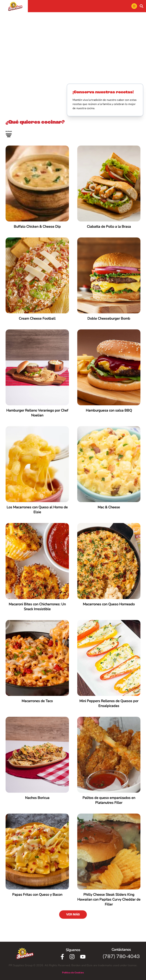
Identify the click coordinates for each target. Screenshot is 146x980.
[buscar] (141, 6)
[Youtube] (83, 957)
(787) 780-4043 (121, 957)
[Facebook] (62, 957)
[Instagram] (72, 957)
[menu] (134, 6)
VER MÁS (73, 915)
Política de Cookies (73, 973)
